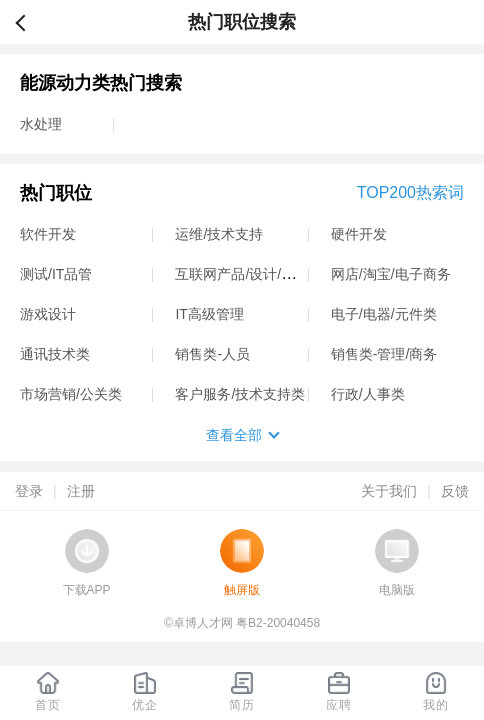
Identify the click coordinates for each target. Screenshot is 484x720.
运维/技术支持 (219, 234)
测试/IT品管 (56, 274)
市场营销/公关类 (71, 394)
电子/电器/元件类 (384, 314)
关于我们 (389, 491)
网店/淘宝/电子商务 (391, 274)
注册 (81, 491)
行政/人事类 (368, 394)
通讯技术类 (55, 354)
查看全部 (234, 435)
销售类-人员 (212, 354)
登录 (29, 491)
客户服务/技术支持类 (240, 394)
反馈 (455, 491)
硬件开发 (359, 234)
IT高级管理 (209, 314)
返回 (29, 22)
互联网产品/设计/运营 (242, 274)
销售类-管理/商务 (384, 354)
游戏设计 (48, 314)
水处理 (41, 124)
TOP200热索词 (410, 192)
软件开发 (48, 234)
